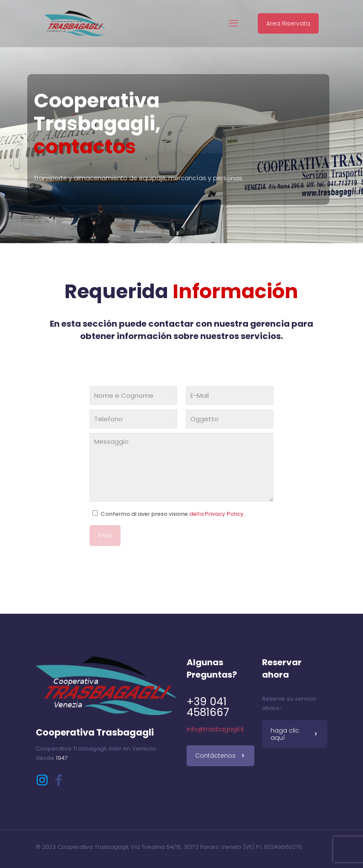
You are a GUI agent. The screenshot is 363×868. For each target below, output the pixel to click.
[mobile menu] (233, 23)
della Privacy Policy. (217, 514)
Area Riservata (288, 23)
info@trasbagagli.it (215, 729)
